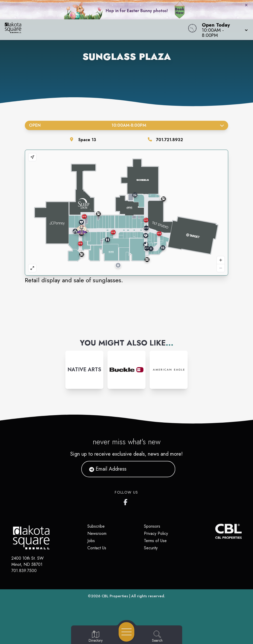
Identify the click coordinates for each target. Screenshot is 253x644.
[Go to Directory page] (96, 637)
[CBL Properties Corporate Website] (215, 531)
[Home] (96, 30)
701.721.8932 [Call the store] (170, 140)
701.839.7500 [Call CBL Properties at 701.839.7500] (24, 571)
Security (151, 548)
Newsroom (97, 533)
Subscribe (96, 526)
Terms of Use (155, 541)
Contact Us (97, 548)
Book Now (179, 11)
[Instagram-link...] (84, 370)
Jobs (91, 541)
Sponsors (152, 526)
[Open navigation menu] (127, 632)
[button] (223, 30)
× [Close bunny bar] (246, 5)
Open (127, 125)
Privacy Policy (156, 533)
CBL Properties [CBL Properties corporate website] (115, 596)
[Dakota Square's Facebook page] (127, 501)
